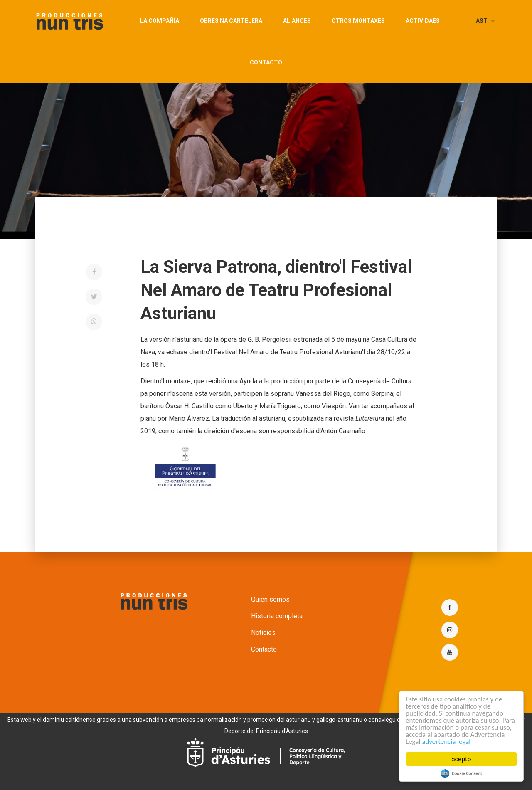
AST (485, 21)
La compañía (160, 21)
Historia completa (277, 616)
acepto (462, 759)
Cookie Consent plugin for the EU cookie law (461, 773)
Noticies (263, 633)
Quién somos (270, 599)
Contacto (266, 62)
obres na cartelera (231, 21)
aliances (297, 21)
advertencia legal (446, 742)
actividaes (423, 21)
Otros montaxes (358, 21)
